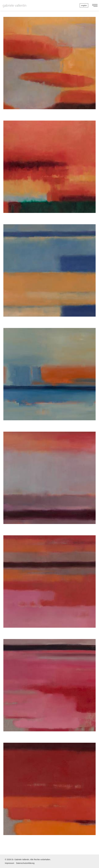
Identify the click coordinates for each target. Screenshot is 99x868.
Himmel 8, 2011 (49, 691)
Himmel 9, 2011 (49, 795)
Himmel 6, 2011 (49, 483)
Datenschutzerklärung (25, 863)
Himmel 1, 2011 (49, 69)
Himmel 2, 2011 (49, 172)
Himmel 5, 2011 (49, 380)
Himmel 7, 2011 (49, 587)
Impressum (10, 863)
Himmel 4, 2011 (49, 276)
